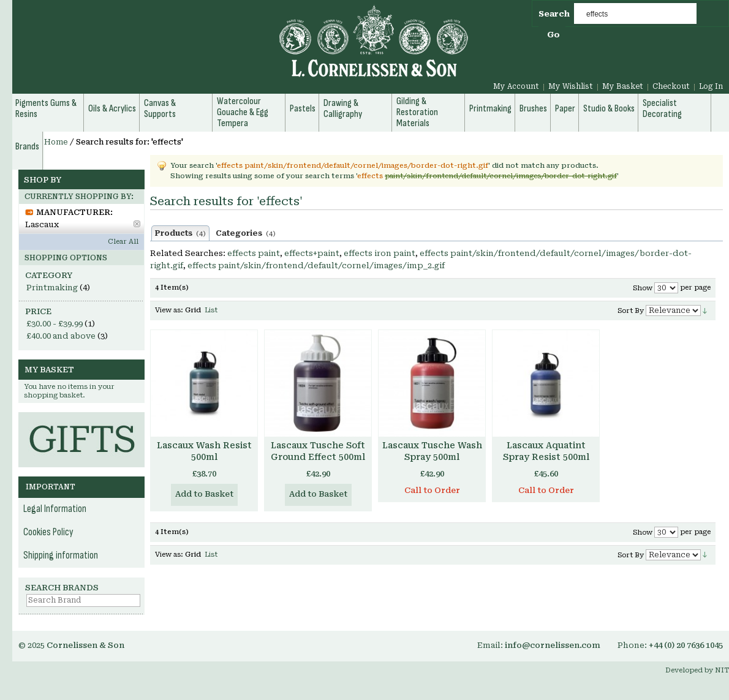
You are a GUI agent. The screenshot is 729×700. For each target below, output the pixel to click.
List (211, 310)
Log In (711, 86)
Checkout (671, 86)
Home (56, 142)
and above (61, 336)
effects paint (254, 253)
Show (643, 288)
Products (180, 233)
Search (554, 14)
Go (553, 35)
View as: (169, 310)
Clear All (123, 242)
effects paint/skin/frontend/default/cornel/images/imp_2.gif (316, 265)
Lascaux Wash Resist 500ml (204, 451)
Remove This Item (137, 224)
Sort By (631, 311)
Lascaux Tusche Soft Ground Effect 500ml (318, 451)
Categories (246, 233)
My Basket (623, 86)
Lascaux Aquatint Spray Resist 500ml (546, 451)
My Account (516, 86)
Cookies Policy (48, 532)
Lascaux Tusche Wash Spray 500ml (432, 451)
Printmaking (52, 288)
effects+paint (312, 253)
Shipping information (61, 555)
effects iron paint (380, 253)
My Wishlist (571, 86)
